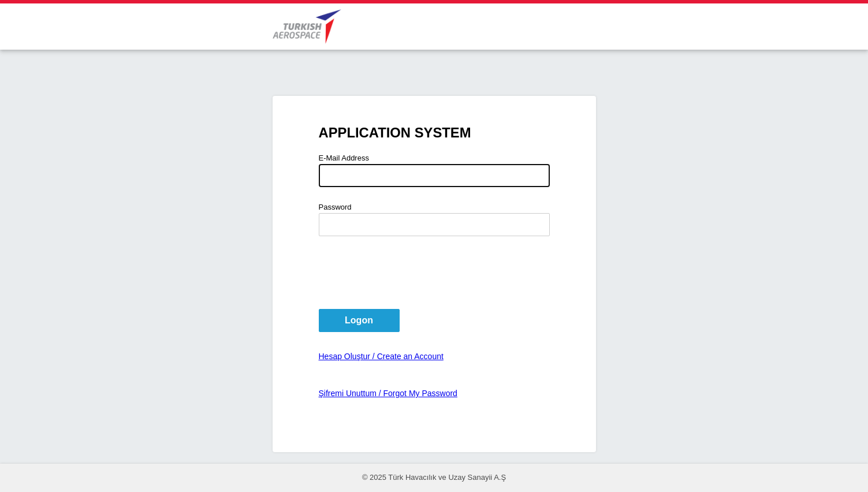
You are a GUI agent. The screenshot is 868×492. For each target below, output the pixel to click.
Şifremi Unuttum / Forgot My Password (388, 393)
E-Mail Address (344, 158)
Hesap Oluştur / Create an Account (381, 356)
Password (335, 207)
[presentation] (407, 273)
